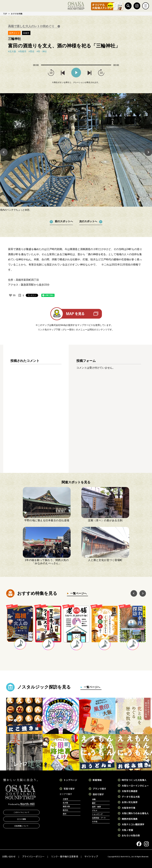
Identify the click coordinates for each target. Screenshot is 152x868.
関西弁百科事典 (130, 819)
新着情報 (97, 780)
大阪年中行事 (129, 808)
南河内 (65, 810)
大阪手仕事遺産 (130, 791)
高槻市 (26, 33)
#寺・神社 (42, 51)
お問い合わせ (9, 856)
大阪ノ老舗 (127, 830)
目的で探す (98, 794)
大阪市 (65, 799)
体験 (94, 799)
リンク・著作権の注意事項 (64, 856)
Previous (4, 152)
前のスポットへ (64, 221)
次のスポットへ (88, 221)
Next (148, 152)
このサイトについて (21, 812)
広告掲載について (21, 826)
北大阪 (65, 803)
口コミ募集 (21, 819)
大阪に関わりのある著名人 (135, 813)
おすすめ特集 (17, 14)
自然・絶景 (96, 807)
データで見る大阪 (131, 797)
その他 (95, 821)
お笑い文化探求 (130, 802)
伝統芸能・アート (99, 818)
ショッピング (97, 814)
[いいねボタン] (10, 295)
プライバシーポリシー (33, 856)
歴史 (94, 803)
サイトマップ (91, 856)
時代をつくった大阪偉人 (134, 780)
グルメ (95, 810)
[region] (36, 411)
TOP (5, 14)
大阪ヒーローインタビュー (135, 786)
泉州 (64, 814)
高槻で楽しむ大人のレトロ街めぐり (32, 26)
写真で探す (69, 789)
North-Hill (28, 804)
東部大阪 (66, 806)
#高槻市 (22, 51)
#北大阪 (12, 51)
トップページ (70, 780)
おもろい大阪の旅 (131, 835)
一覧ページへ (78, 593)
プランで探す (99, 789)
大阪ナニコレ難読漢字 (133, 824)
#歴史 (32, 51)
